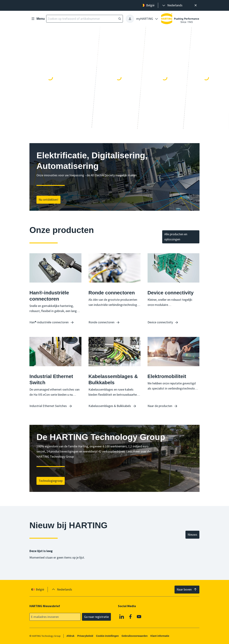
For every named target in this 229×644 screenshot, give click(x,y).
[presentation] (172, 5)
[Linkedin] (122, 616)
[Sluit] (196, 5)
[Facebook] (130, 616)
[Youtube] (139, 616)
